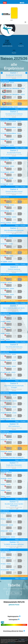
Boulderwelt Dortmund (14, 75)
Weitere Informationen (12, 643)
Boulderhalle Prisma (14, 153)
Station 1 (14, 73)
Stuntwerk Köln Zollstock (14, 114)
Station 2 (14, 112)
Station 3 (14, 150)
